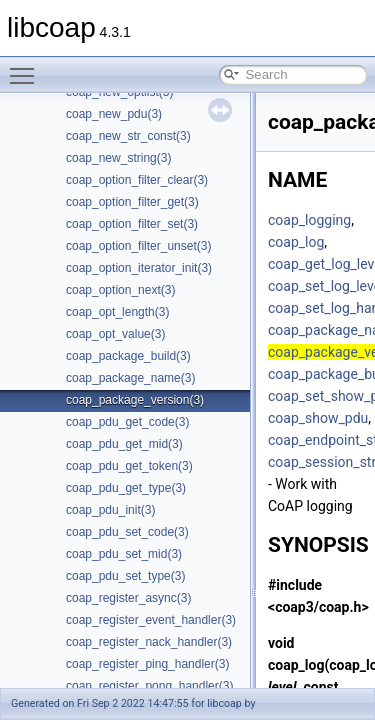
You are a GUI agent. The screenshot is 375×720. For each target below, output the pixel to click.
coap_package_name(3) (130, 378)
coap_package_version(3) (135, 400)
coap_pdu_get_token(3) (129, 466)
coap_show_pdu (318, 418)
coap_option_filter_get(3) (132, 202)
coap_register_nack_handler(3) (149, 642)
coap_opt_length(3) (117, 312)
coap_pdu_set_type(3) (125, 576)
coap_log (296, 242)
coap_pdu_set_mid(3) (124, 554)
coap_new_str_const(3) (128, 136)
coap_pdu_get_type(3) (126, 488)
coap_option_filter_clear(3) (137, 180)
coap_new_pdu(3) (114, 114)
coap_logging (309, 220)
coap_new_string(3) (118, 158)
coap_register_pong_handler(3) (149, 686)
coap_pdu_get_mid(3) (124, 444)
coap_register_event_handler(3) (151, 620)
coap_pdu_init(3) (110, 510)
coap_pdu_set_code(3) (127, 532)
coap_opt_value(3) (115, 334)
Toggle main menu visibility (27, 67)
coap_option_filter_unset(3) (138, 246)
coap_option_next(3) (120, 290)
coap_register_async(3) (128, 598)
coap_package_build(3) (128, 356)
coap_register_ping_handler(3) (147, 664)
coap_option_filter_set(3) (132, 224)
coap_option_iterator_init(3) (139, 268)
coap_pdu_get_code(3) (127, 422)
